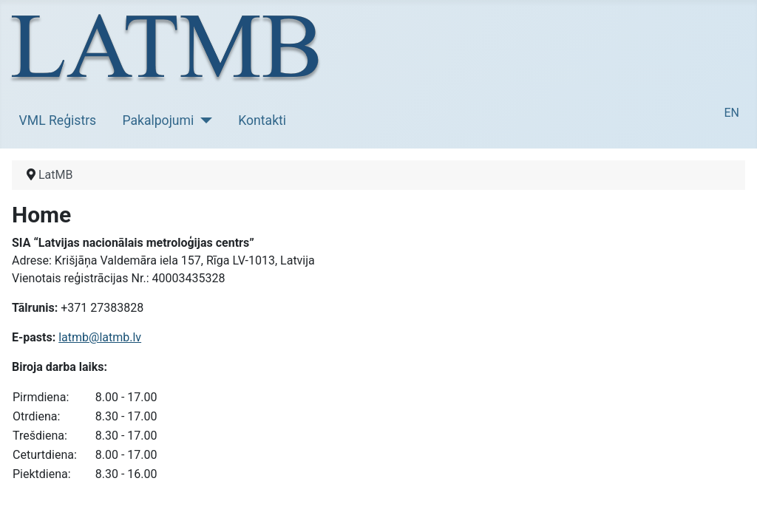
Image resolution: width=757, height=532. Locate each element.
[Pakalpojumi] (203, 120)
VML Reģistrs (58, 120)
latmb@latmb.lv (100, 337)
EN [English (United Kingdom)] (731, 113)
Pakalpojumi (158, 120)
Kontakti (262, 120)
